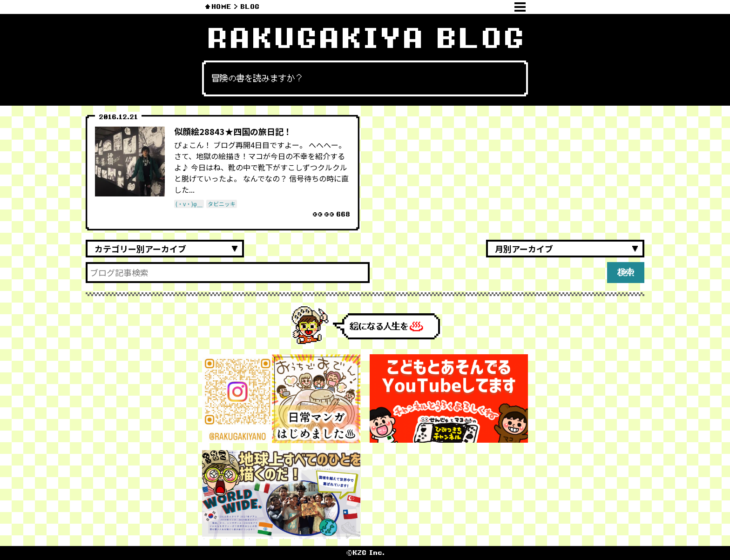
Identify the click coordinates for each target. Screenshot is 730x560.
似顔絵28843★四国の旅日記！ (233, 131)
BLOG (250, 7)
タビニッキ (222, 204)
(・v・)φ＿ (189, 204)
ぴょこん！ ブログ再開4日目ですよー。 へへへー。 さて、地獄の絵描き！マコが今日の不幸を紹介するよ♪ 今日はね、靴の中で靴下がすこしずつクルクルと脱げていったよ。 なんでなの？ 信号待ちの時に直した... (261, 167)
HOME (221, 7)
